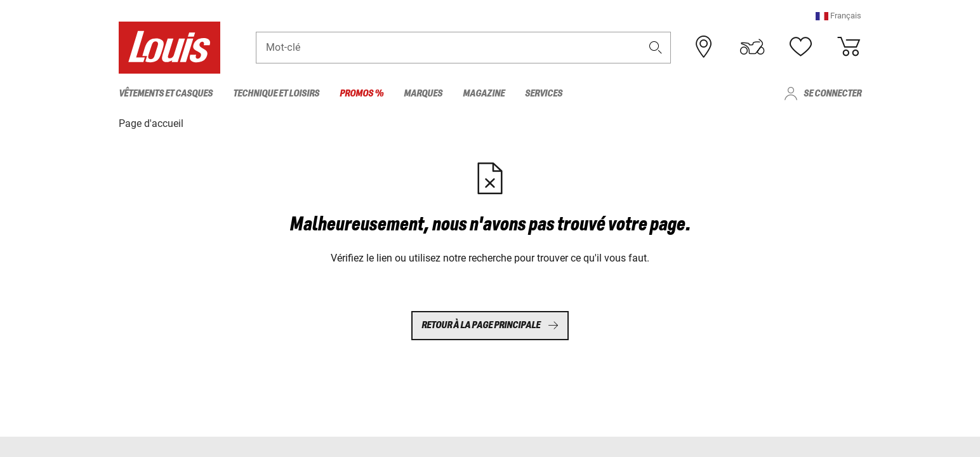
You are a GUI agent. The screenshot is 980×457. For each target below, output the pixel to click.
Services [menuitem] (544, 94)
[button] (838, 16)
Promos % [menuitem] (361, 94)
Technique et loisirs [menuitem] (276, 94)
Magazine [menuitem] (484, 94)
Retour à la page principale (490, 325)
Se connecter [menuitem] (832, 94)
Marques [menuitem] (423, 94)
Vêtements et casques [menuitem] (166, 94)
